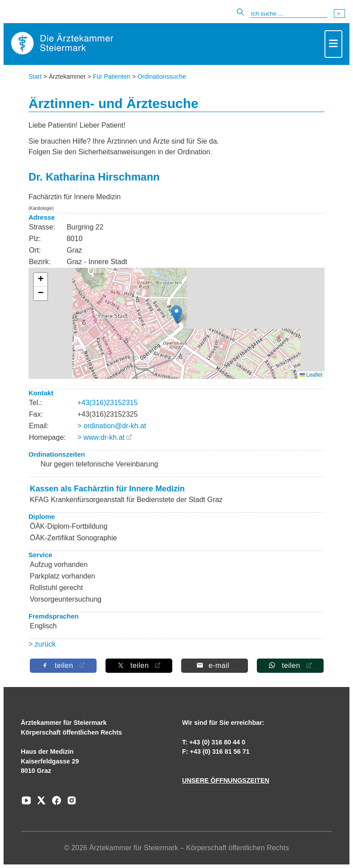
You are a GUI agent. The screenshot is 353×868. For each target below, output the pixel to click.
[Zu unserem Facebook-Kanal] (54, 804)
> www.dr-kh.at (101, 437)
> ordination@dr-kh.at (112, 426)
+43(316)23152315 (108, 403)
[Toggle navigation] (333, 44)
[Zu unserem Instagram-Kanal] (69, 804)
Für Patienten (112, 76)
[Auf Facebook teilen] (63, 665)
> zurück (42, 644)
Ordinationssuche (162, 76)
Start (35, 76)
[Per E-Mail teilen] (214, 665)
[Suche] (289, 14)
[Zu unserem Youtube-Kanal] (26, 804)
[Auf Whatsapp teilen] (290, 665)
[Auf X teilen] (138, 665)
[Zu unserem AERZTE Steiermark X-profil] (39, 804)
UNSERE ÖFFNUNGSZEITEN (226, 780)
